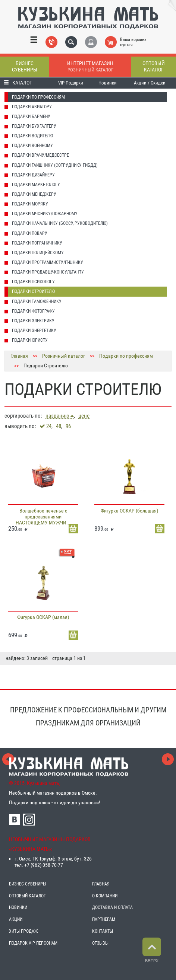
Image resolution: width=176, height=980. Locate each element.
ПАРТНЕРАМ (104, 919)
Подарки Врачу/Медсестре (40, 155)
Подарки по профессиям (38, 97)
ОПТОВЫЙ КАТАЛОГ (27, 896)
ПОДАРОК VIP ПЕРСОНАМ (33, 943)
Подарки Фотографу (33, 311)
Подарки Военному (32, 146)
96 (68, 426)
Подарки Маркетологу (36, 185)
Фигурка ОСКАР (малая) (43, 617)
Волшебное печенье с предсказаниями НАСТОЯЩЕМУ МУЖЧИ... (43, 517)
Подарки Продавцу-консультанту (48, 272)
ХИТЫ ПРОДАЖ (23, 931)
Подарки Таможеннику (37, 301)
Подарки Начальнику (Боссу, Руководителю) (60, 223)
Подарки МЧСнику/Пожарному (45, 214)
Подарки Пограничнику (37, 243)
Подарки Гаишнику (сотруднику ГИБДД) (55, 165)
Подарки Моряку (30, 204)
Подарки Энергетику (34, 331)
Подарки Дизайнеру (33, 175)
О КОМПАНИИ (105, 896)
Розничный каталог (64, 356)
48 (59, 426)
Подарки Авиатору (32, 107)
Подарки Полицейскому (38, 253)
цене (84, 416)
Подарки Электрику (33, 321)
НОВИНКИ (18, 907)
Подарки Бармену (31, 116)
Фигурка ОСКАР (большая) (129, 511)
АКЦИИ (16, 919)
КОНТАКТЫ (103, 931)
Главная (19, 356)
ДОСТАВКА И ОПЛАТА (112, 907)
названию (60, 416)
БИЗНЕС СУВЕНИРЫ (28, 884)
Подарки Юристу (30, 340)
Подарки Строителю (33, 291)
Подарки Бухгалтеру (34, 126)
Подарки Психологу (33, 282)
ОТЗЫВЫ (100, 943)
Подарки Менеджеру (34, 194)
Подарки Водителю (32, 136)
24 (45, 426)
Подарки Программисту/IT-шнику (48, 262)
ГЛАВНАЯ (101, 884)
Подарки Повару (30, 233)
